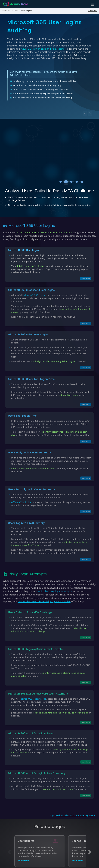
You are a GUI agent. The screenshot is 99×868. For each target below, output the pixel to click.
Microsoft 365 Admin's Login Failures (31, 733)
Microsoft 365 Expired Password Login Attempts (38, 694)
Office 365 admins (21, 502)
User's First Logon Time (22, 416)
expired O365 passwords (33, 699)
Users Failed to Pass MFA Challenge (30, 612)
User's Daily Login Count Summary (29, 453)
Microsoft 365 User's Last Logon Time (31, 379)
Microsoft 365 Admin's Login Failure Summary (37, 773)
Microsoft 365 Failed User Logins (28, 335)
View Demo (86, 279)
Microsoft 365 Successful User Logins (31, 290)
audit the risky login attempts (55, 591)
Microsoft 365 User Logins (24, 250)
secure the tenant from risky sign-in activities (44, 601)
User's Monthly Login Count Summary (31, 489)
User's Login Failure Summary (26, 523)
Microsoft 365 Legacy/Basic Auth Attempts (35, 649)
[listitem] (6, 11)
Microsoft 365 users (34, 295)
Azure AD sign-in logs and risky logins (43, 49)
